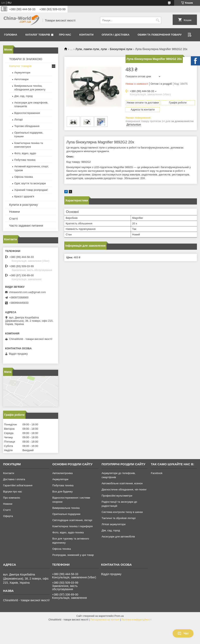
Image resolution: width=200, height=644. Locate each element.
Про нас (65, 35)
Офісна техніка (24, 177)
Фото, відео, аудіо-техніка (68, 532)
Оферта (8, 516)
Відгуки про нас (13, 492)
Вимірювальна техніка (66, 508)
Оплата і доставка (116, 35)
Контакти (87, 35)
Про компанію (12, 498)
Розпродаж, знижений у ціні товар (73, 555)
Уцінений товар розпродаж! (31, 190)
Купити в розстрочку (23, 205)
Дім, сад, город (23, 96)
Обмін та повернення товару (159, 35)
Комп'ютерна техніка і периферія (72, 526)
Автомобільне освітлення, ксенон (122, 483)
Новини (14, 212)
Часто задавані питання (26, 225)
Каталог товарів (38, 35)
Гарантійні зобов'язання (18, 485)
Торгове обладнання (27, 126)
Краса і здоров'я (24, 196)
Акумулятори (22, 72)
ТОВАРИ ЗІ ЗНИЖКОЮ (26, 59)
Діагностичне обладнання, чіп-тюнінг (124, 489)
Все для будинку (62, 492)
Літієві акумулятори (114, 524)
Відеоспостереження (27, 113)
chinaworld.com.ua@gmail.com (27, 292)
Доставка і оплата (14, 479)
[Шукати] (158, 20)
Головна (11, 35)
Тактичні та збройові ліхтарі (119, 518)
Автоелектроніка (62, 473)
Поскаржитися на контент (105, 620)
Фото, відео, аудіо (25, 153)
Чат (183, 633)
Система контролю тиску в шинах (122, 512)
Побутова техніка (25, 160)
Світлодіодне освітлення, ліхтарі (72, 520)
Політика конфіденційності (137, 620)
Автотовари (21, 79)
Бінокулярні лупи (121, 49)
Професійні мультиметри (117, 496)
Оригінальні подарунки (66, 514)
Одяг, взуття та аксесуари (30, 183)
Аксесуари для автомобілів (118, 537)
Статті (14, 219)
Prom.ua (119, 616)
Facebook (157, 473)
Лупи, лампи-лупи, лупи (91, 49)
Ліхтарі (18, 120)
